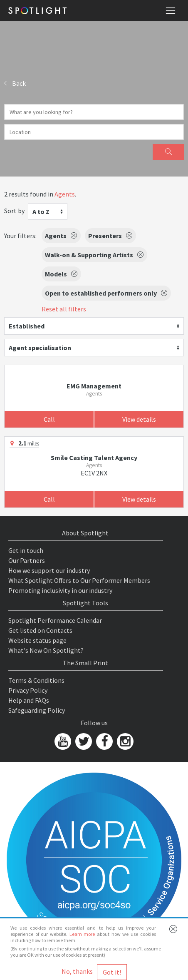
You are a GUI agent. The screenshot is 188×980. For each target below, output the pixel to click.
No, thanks (77, 971)
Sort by (14, 211)
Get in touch (26, 550)
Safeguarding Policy (37, 710)
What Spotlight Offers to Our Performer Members (79, 580)
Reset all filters (64, 309)
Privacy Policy (28, 690)
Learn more (82, 934)
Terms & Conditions (36, 680)
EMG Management (94, 386)
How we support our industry (49, 570)
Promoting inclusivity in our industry (60, 590)
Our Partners (27, 560)
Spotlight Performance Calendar (55, 620)
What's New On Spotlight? (46, 650)
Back (15, 83)
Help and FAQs (29, 700)
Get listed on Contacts (40, 630)
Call (49, 419)
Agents (65, 194)
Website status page (37, 640)
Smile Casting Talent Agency (94, 458)
